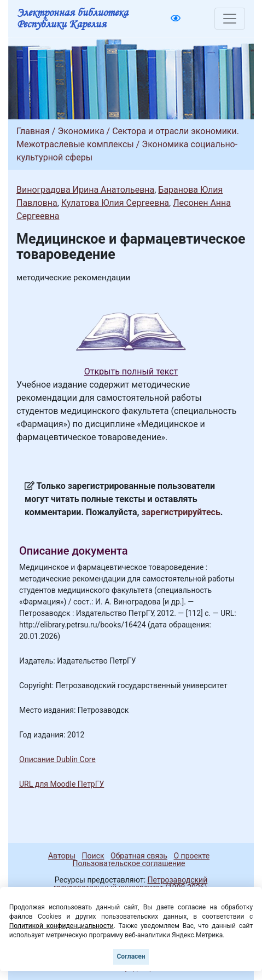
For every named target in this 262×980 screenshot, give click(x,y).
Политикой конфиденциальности (62, 926)
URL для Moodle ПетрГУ (62, 784)
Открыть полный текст (131, 371)
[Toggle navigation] (230, 19)
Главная (33, 131)
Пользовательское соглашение (129, 863)
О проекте (191, 856)
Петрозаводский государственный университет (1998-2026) (131, 884)
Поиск (93, 856)
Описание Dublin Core (57, 759)
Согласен (131, 956)
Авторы (62, 856)
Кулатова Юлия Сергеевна (115, 203)
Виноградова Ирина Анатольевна (85, 190)
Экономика (81, 131)
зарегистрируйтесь (181, 512)
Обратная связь (139, 856)
